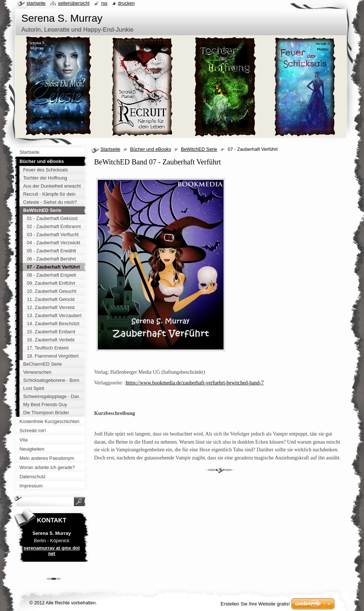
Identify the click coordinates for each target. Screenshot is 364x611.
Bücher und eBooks (151, 149)
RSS (104, 3)
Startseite (110, 149)
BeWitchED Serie (199, 149)
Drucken (126, 3)
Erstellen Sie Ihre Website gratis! (255, 604)
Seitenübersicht (74, 3)
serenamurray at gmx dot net (52, 551)
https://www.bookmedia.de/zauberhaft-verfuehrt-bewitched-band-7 (195, 383)
